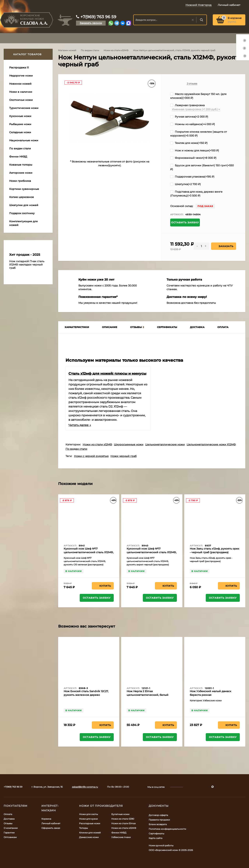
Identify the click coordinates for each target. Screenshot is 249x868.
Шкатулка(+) (186, 184)
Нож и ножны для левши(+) (195, 150)
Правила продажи (159, 820)
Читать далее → (80, 425)
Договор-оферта (158, 815)
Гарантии (9, 833)
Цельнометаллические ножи (165, 444)
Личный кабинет (51, 823)
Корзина (46, 819)
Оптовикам (10, 837)
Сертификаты (156, 834)
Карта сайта (156, 838)
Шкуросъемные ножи (129, 444)
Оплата (8, 814)
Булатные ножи (120, 814)
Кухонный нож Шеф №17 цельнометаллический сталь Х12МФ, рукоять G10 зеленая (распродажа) (89, 552)
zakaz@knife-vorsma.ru (85, 787)
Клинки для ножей (90, 833)
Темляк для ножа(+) (189, 143)
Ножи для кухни (88, 819)
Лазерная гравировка (187, 105)
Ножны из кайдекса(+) (193, 124)
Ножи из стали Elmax (123, 823)
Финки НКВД (119, 833)
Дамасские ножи (89, 837)
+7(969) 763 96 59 (98, 17)
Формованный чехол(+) (193, 158)
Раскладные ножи (90, 823)
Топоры (83, 828)
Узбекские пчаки (121, 837)
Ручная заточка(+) (189, 117)
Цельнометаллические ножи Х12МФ (211, 444)
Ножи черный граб (123, 456)
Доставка (9, 819)
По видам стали (90, 50)
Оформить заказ (51, 828)
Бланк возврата (158, 824)
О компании (11, 828)
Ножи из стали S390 (123, 819)
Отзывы (8, 823)
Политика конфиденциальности (167, 829)
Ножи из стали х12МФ (116, 50)
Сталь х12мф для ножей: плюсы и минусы (107, 373)
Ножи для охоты (89, 814)
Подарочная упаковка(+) (192, 177)
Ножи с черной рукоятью (91, 456)
